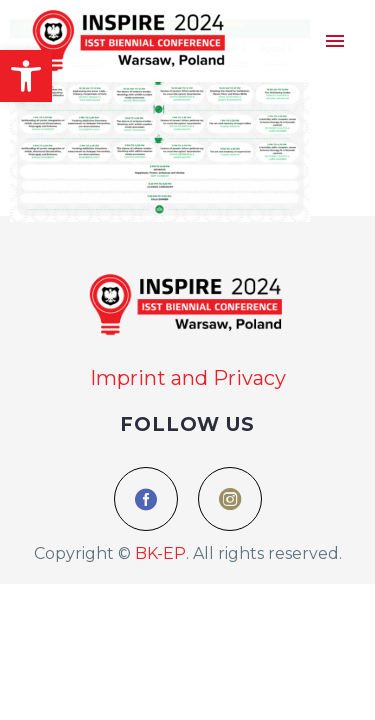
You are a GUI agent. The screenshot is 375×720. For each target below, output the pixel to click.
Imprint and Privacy (188, 378)
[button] (26, 76)
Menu (335, 41)
